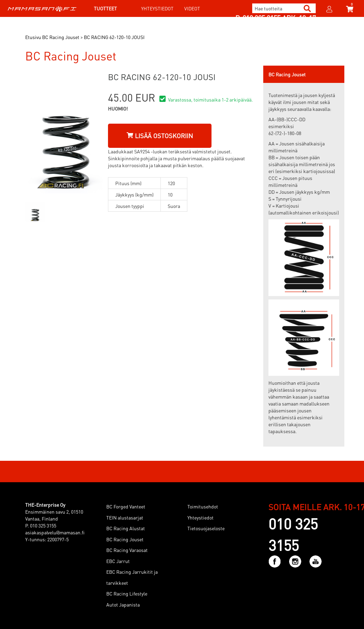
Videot (192, 8)
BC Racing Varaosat (127, 550)
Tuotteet (105, 8)
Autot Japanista (123, 604)
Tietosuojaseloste (206, 528)
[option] (35, 212)
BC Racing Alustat (126, 528)
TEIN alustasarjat (125, 517)
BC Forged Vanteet (126, 506)
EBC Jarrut (118, 561)
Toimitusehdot (203, 506)
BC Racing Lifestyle (127, 593)
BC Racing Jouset (125, 539)
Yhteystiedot (157, 8)
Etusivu (33, 37)
